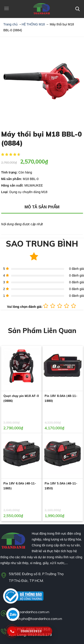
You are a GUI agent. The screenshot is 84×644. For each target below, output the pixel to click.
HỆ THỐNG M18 (33, 24)
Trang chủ (11, 24)
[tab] (42, 207)
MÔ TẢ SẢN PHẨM (42, 207)
